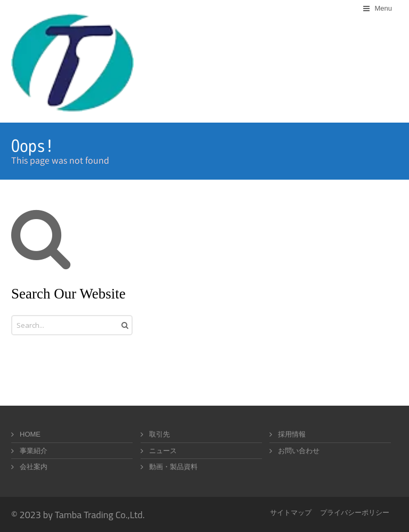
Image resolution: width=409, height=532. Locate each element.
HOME (30, 434)
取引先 (159, 434)
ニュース (163, 451)
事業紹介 (34, 451)
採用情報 (292, 434)
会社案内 (34, 467)
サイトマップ (291, 513)
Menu (383, 8)
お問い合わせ (299, 451)
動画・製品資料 (173, 467)
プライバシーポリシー (355, 513)
